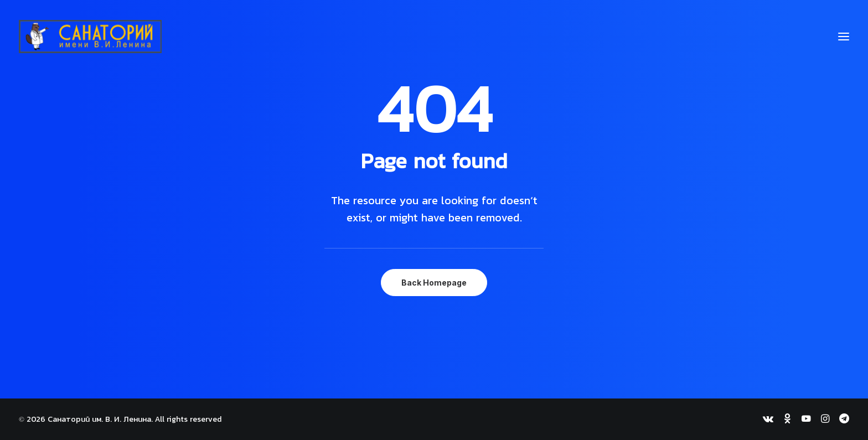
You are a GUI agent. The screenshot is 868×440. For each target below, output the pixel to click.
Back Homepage (434, 283)
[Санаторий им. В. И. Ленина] (90, 37)
